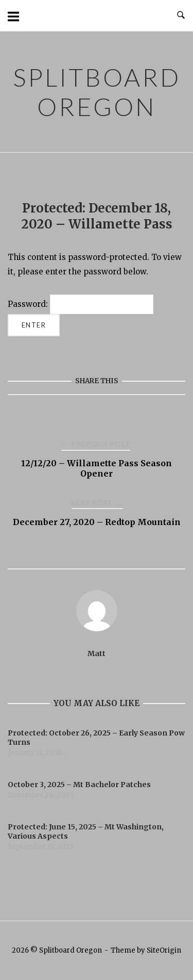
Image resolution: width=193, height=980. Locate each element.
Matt (97, 654)
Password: (81, 304)
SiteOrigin (164, 950)
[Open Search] (181, 15)
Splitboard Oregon (97, 92)
